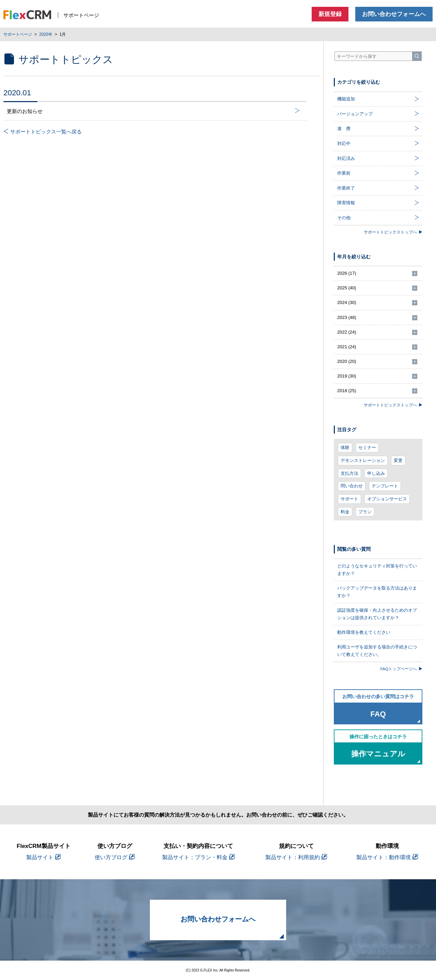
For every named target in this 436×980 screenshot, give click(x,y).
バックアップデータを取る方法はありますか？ (377, 592)
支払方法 (349, 473)
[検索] (417, 56)
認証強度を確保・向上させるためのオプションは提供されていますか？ (377, 614)
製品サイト (43, 857)
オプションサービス (387, 499)
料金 (345, 512)
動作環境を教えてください (364, 632)
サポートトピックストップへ (393, 232)
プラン (365, 512)
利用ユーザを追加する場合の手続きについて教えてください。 (377, 651)
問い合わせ (352, 486)
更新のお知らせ (153, 111)
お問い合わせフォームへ (394, 14)
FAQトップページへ (401, 669)
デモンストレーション (363, 460)
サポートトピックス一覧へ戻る (43, 132)
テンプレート (385, 486)
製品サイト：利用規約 (296, 857)
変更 (398, 460)
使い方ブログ (115, 857)
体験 (345, 447)
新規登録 (330, 14)
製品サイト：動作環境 (387, 857)
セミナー (367, 447)
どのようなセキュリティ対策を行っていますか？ (377, 570)
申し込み (376, 473)
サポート (349, 499)
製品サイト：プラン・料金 (198, 857)
